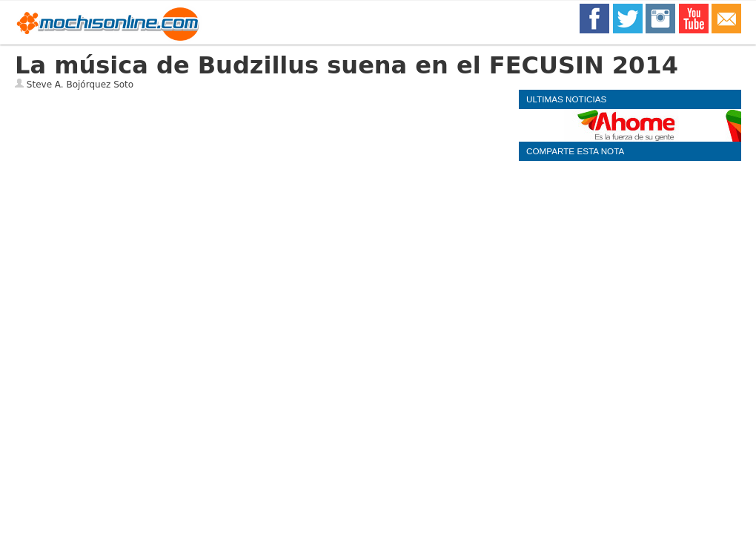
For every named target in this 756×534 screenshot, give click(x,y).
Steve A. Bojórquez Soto (80, 85)
